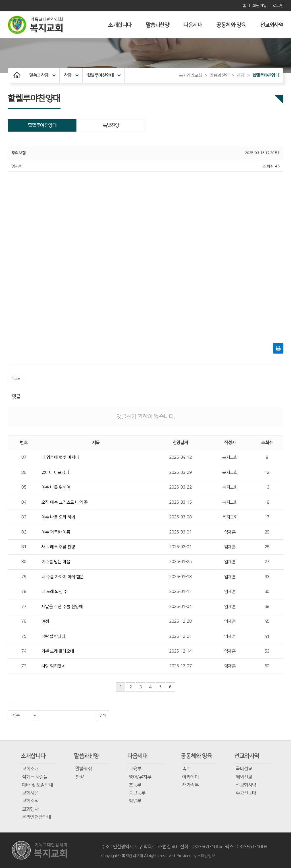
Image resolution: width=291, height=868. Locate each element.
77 (24, 607)
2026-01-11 (180, 592)
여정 (45, 621)
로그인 (278, 6)
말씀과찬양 (158, 25)
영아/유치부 (140, 777)
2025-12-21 (180, 637)
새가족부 (190, 785)
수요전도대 (246, 793)
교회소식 (30, 801)
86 (24, 473)
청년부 (135, 801)
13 (267, 487)
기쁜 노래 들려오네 (58, 651)
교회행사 (30, 809)
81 (24, 547)
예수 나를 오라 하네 (58, 517)
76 (24, 621)
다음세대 (193, 25)
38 (267, 607)
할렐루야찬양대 (104, 75)
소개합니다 (120, 25)
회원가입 (259, 6)
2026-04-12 (180, 457)
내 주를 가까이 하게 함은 (63, 577)
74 (24, 651)
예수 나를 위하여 (56, 487)
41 (267, 637)
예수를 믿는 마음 (56, 562)
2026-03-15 (180, 502)
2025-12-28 (180, 621)
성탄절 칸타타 (54, 637)
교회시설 (30, 793)
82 (24, 532)
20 (267, 532)
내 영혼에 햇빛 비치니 (60, 457)
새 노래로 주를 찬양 (58, 547)
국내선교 (244, 769)
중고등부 (137, 793)
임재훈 (230, 532)
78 (24, 592)
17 (267, 517)
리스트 (16, 378)
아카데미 (190, 777)
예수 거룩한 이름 (56, 532)
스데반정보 (206, 856)
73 (24, 666)
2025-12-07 (180, 666)
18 (267, 502)
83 (24, 517)
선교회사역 (246, 785)
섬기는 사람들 (35, 777)
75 (24, 637)
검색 (102, 716)
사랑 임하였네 (54, 666)
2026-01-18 (180, 577)
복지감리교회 (191, 75)
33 (267, 577)
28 (267, 547)
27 (267, 562)
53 (267, 651)
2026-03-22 (180, 487)
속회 (186, 769)
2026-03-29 (180, 473)
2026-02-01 (180, 547)
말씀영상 (84, 769)
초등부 (135, 785)
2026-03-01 (180, 532)
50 (267, 666)
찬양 (71, 75)
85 (24, 487)
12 (267, 473)
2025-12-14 (180, 651)
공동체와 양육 (231, 25)
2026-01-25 (180, 562)
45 (267, 621)
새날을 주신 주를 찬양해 (62, 607)
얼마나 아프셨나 (55, 473)
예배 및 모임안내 (37, 785)
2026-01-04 (180, 607)
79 (24, 577)
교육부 (135, 769)
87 (24, 457)
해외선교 (244, 777)
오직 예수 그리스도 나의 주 (65, 502)
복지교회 (230, 457)
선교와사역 (272, 25)
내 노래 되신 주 (55, 592)
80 (24, 562)
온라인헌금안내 (36, 817)
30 (267, 592)
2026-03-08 (180, 517)
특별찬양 (111, 125)
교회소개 (30, 769)
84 (24, 502)
